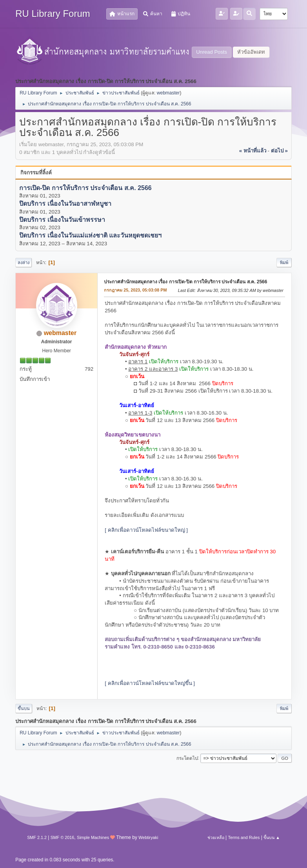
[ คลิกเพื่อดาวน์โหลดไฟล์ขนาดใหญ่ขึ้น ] (150, 683)
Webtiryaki (148, 837)
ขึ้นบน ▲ (272, 837)
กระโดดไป (187, 758)
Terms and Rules (244, 837)
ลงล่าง (24, 263)
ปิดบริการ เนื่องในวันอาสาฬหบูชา (65, 204)
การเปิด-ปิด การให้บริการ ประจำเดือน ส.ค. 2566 (85, 188)
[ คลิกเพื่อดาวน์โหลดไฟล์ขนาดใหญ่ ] (146, 530)
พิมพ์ (284, 263)
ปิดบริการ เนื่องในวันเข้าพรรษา (62, 220)
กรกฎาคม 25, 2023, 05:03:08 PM (135, 290)
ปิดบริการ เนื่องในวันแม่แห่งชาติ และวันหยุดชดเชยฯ (90, 236)
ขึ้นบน (24, 709)
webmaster (168, 93)
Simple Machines (93, 837)
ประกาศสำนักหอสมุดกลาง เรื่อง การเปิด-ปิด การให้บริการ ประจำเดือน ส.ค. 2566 (185, 282)
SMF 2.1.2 (37, 837)
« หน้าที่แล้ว (253, 151)
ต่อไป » (279, 151)
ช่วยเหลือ (216, 837)
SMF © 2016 (63, 837)
